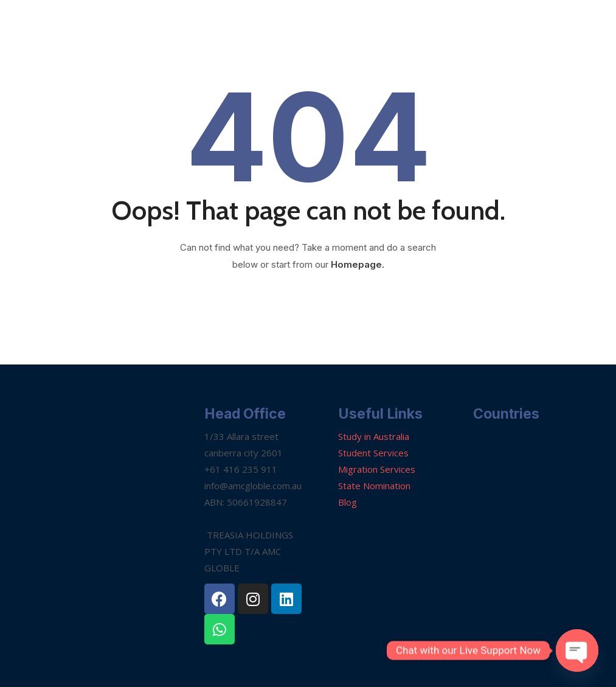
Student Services (373, 453)
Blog (348, 502)
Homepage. (358, 264)
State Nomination (374, 486)
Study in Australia (374, 436)
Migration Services (377, 469)
